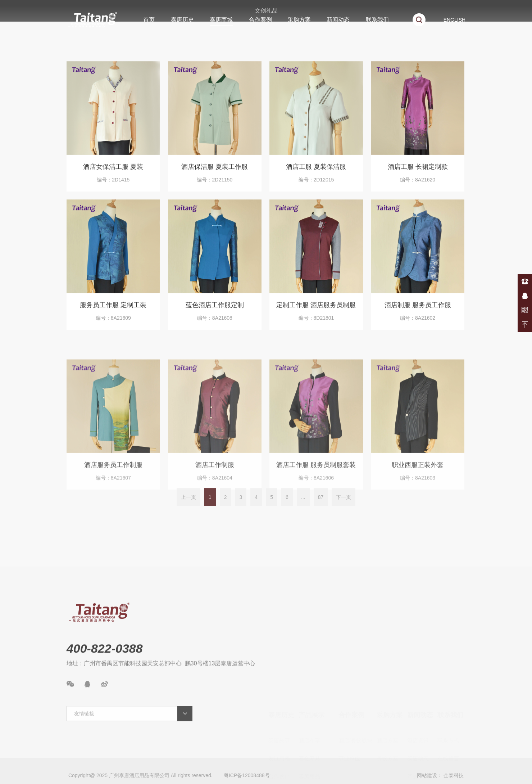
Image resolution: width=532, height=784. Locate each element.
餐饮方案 (387, 707)
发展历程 (279, 707)
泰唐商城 (221, 20)
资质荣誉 (279, 743)
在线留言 (448, 707)
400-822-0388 (525, 281)
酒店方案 (387, 689)
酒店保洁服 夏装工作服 (215, 172)
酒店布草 (309, 689)
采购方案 (299, 20)
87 (321, 506)
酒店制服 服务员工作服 (418, 311)
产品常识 (418, 725)
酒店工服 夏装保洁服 (316, 172)
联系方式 (448, 689)
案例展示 (418, 761)
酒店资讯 (418, 689)
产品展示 (312, 663)
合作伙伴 (279, 725)
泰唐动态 (418, 707)
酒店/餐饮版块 (355, 689)
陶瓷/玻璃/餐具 (316, 743)
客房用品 (309, 725)
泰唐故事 (279, 689)
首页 (149, 20)
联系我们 (377, 20)
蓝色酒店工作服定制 (215, 311)
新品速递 (418, 743)
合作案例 (260, 20)
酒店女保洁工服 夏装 (113, 172)
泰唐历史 (182, 20)
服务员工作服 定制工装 (113, 311)
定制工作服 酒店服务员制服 (316, 311)
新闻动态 (338, 20)
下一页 (344, 506)
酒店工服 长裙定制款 (418, 172)
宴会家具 (309, 707)
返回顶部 (525, 325)
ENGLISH (454, 20)
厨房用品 (309, 761)
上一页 (188, 506)
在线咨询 (525, 296)
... (303, 506)
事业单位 (349, 707)
